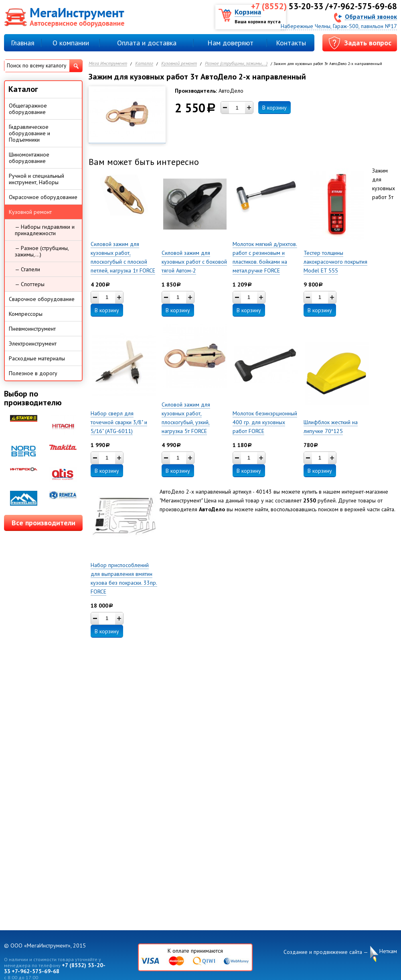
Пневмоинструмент (32, 329)
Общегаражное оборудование (28, 109)
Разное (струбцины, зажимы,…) (236, 64)
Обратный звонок (371, 16)
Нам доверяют (230, 43)
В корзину (274, 108)
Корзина (248, 12)
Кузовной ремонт (179, 64)
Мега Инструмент (108, 64)
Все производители (44, 523)
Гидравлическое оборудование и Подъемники (29, 133)
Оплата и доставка (147, 43)
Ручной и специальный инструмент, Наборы (36, 179)
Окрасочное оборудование (43, 197)
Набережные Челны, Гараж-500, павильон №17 (339, 26)
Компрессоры (26, 314)
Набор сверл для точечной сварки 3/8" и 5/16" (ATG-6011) (119, 422)
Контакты (291, 43)
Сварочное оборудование (42, 299)
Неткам (388, 951)
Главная (23, 43)
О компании (71, 43)
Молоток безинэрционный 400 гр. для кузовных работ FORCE (265, 422)
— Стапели (27, 269)
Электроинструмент (33, 344)
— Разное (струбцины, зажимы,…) (42, 251)
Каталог (144, 64)
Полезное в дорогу (33, 373)
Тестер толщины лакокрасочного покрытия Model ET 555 (335, 262)
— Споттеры (30, 284)
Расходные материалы (37, 358)
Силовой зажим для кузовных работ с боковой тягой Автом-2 (194, 262)
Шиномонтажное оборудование (29, 158)
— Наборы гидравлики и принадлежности (45, 230)
